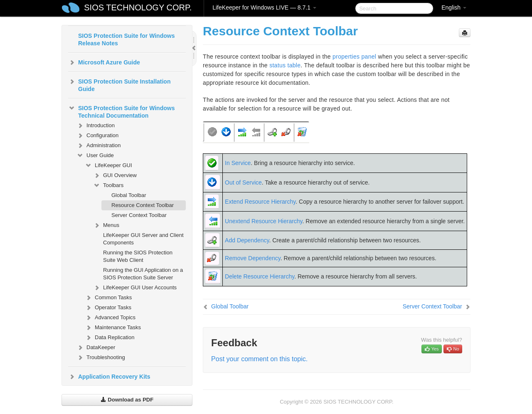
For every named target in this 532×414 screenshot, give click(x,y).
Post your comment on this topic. (259, 359)
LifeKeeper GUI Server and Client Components (143, 239)
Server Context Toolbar (139, 215)
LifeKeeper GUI (108, 165)
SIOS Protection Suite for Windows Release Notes (126, 39)
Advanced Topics (110, 318)
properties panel (354, 57)
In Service (238, 163)
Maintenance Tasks (113, 328)
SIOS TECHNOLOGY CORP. (138, 7)
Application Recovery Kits (109, 377)
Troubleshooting (101, 357)
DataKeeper (96, 347)
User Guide (95, 155)
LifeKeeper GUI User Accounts (135, 288)
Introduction (96, 126)
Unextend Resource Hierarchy (264, 221)
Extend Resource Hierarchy (260, 202)
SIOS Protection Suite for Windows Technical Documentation (121, 111)
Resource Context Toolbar (143, 205)
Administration (99, 145)
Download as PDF (127, 400)
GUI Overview (115, 175)
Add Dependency (247, 240)
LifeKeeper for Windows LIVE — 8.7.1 (264, 7)
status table (285, 65)
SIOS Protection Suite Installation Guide (119, 84)
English (454, 7)
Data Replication (110, 338)
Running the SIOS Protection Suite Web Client (138, 256)
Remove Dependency (253, 258)
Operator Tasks (108, 308)
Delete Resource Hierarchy (260, 276)
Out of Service (243, 182)
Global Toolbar (129, 195)
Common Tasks (108, 298)
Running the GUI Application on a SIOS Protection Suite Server (143, 274)
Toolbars (108, 185)
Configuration (97, 136)
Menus (106, 225)
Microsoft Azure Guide (104, 62)
